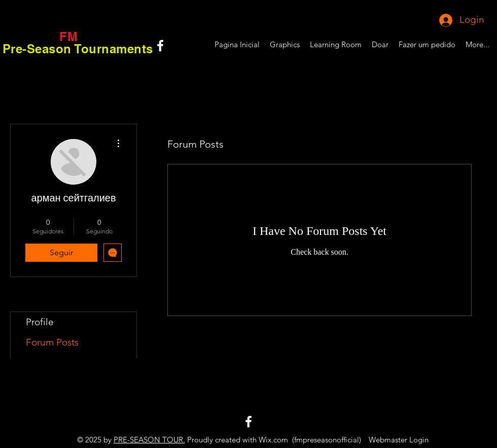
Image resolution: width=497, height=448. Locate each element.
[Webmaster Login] (398, 439)
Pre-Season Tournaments (78, 49)
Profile (40, 322)
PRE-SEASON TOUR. (149, 440)
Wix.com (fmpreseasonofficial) (310, 440)
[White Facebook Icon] (160, 46)
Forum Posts (52, 342)
